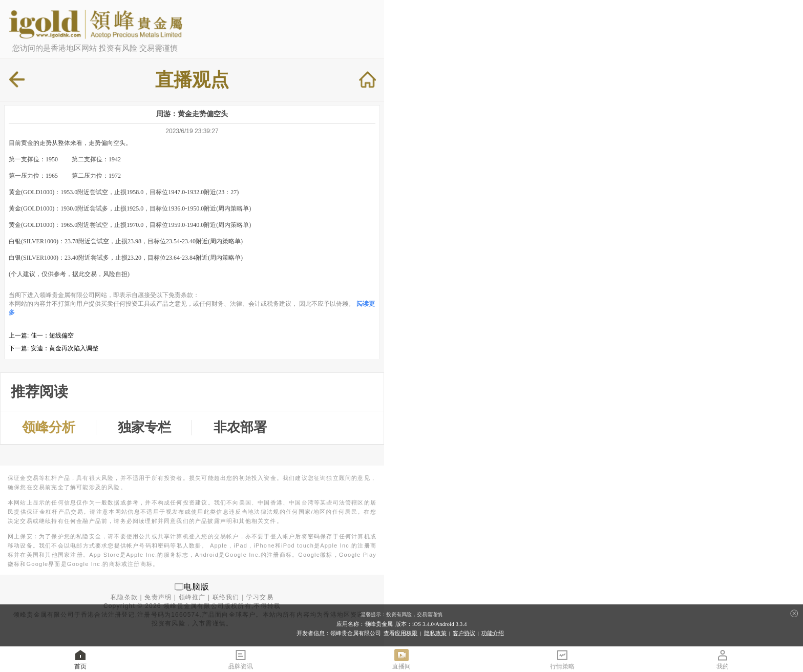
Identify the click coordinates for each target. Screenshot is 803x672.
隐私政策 (435, 633)
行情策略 (562, 659)
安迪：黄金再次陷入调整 (65, 348)
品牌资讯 (241, 659)
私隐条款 (124, 597)
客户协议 (464, 633)
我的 (723, 659)
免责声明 (158, 597)
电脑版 (197, 587)
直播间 (401, 659)
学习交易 (260, 597)
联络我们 (226, 597)
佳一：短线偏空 (52, 335)
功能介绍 (493, 633)
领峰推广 (192, 597)
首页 (80, 659)
